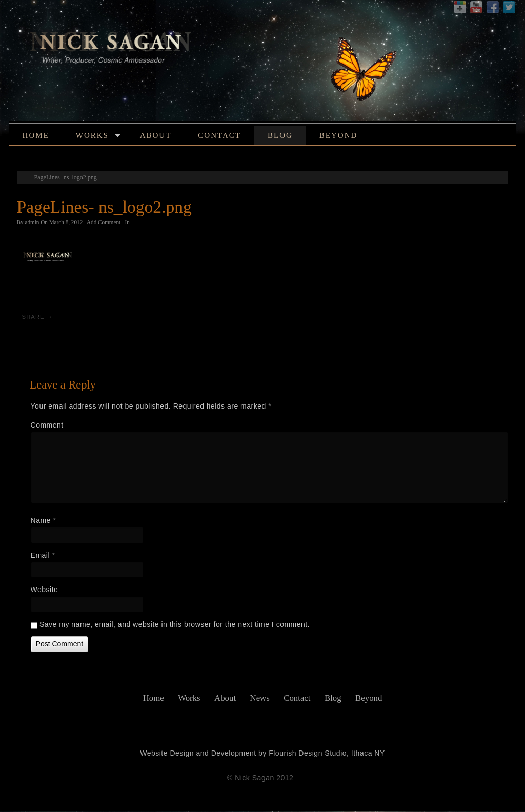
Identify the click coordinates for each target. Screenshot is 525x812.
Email (42, 556)
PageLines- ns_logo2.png (64, 178)
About (154, 136)
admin (31, 223)
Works (97, 138)
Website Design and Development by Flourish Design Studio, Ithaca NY (262, 754)
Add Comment (102, 223)
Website (43, 590)
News (260, 698)
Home (34, 136)
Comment (46, 425)
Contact (218, 136)
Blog (279, 136)
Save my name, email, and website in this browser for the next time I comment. (173, 625)
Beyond (337, 136)
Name (42, 521)
